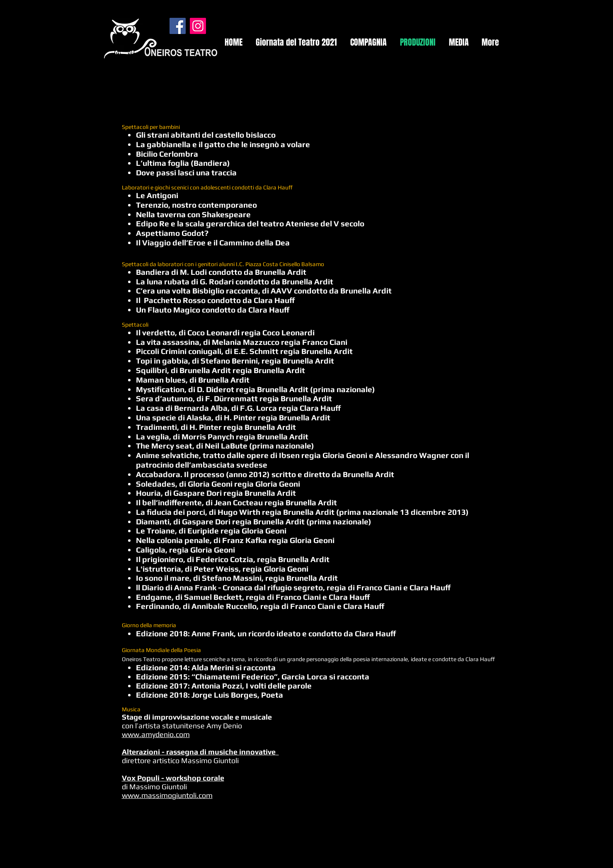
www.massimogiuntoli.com (167, 795)
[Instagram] (198, 26)
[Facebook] (178, 26)
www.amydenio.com (156, 734)
